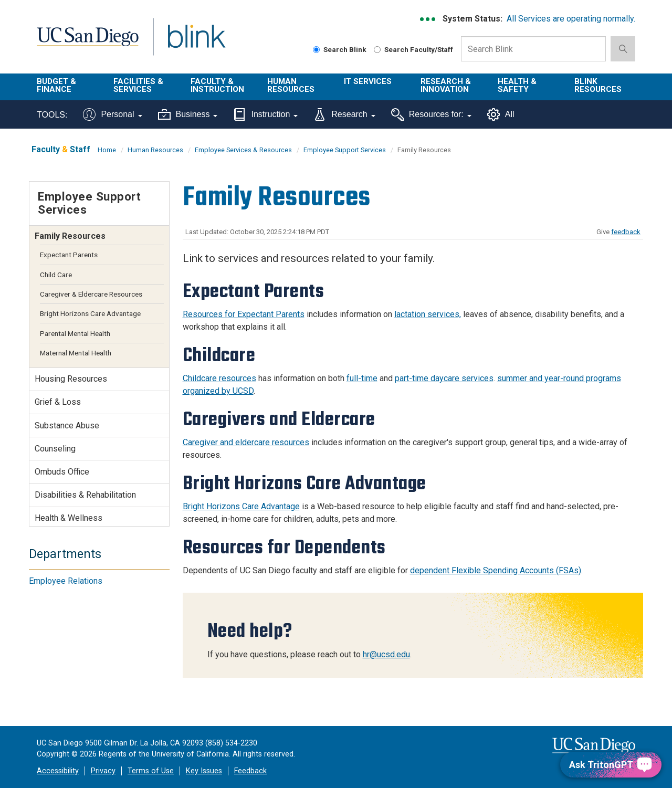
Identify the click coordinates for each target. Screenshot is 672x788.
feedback (626, 232)
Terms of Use (151, 771)
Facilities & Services (138, 85)
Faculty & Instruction (217, 85)
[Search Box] (533, 49)
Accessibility (58, 771)
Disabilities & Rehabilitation (85, 495)
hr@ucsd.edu (386, 654)
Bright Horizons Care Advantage (241, 506)
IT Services (368, 81)
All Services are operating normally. (571, 19)
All (501, 114)
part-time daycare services (444, 378)
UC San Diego (87, 43)
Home (107, 150)
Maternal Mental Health (76, 353)
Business (188, 114)
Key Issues (204, 771)
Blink (196, 43)
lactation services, (428, 314)
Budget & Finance (56, 85)
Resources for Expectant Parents (244, 314)
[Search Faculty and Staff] (377, 50)
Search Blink (340, 49)
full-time (362, 378)
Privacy (103, 771)
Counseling (55, 449)
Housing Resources (71, 379)
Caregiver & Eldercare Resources (91, 294)
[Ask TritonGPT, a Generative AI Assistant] (611, 765)
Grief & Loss (58, 402)
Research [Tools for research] (344, 114)
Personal (112, 114)
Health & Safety (517, 85)
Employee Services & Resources (243, 150)
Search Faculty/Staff (413, 49)
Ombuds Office (62, 472)
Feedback (250, 771)
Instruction (265, 114)
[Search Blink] (316, 50)
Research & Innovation (446, 85)
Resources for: (431, 114)
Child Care (56, 275)
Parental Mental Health (75, 333)
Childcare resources (219, 378)
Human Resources (291, 85)
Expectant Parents (69, 255)
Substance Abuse (67, 425)
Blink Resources (598, 85)
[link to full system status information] (428, 19)
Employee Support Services (345, 150)
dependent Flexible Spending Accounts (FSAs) (496, 570)
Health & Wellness (69, 518)
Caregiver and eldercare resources (246, 442)
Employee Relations (66, 581)
